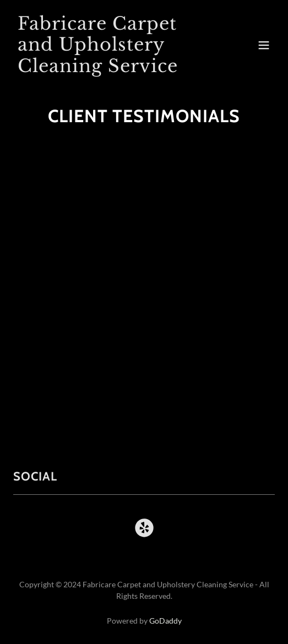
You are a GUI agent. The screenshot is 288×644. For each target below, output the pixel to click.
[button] (264, 45)
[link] (105, 69)
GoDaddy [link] (165, 621)
